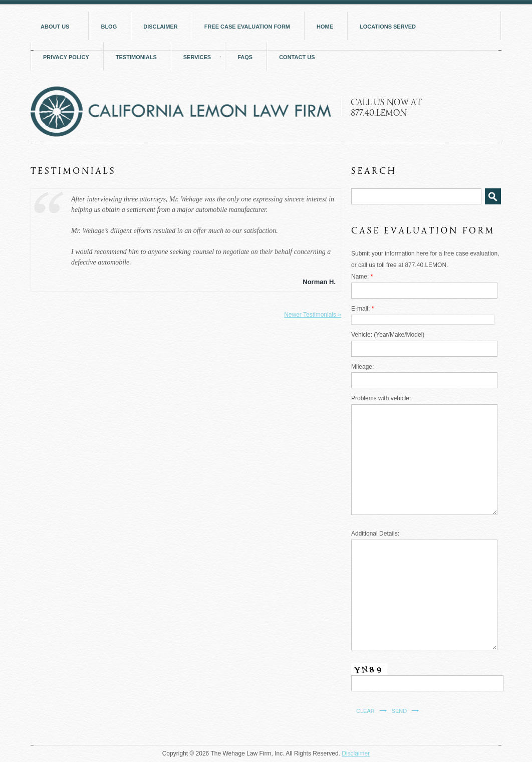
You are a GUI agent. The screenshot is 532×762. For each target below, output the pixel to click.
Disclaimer (356, 753)
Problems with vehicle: (381, 398)
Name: (362, 277)
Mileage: (362, 367)
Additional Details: (375, 534)
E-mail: (362, 309)
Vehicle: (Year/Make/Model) (388, 335)
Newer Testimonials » (313, 315)
